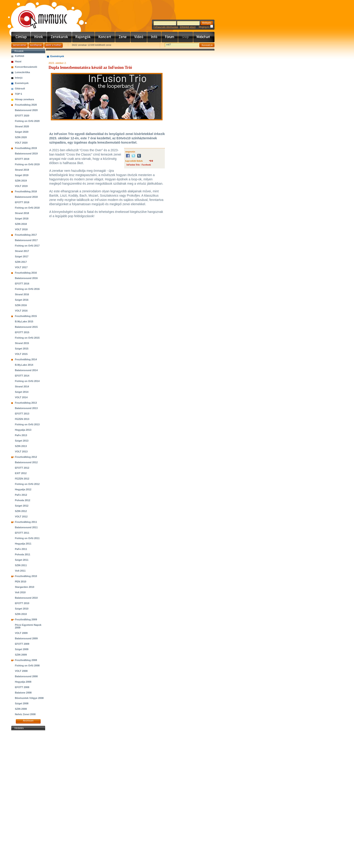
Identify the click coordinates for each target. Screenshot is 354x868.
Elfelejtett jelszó (188, 27)
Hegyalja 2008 (23, 682)
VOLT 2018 (21, 229)
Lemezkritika (22, 72)
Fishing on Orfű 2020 (27, 121)
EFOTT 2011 (22, 533)
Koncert (105, 37)
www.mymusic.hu (39, 15)
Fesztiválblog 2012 (26, 457)
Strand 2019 (22, 170)
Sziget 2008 (22, 703)
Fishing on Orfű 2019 (27, 164)
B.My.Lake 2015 (24, 321)
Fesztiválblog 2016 (26, 273)
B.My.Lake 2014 (24, 365)
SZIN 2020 (21, 137)
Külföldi (20, 56)
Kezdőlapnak (36, 45)
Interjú (19, 78)
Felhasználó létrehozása (166, 27)
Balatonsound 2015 (26, 327)
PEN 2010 (21, 582)
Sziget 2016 (22, 300)
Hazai (18, 61)
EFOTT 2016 (22, 284)
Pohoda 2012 (23, 500)
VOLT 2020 (21, 143)
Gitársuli (20, 88)
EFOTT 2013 (22, 414)
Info (154, 37)
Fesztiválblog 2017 (26, 235)
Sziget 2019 (22, 175)
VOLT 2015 (21, 354)
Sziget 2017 (22, 256)
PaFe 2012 (21, 495)
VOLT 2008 (21, 671)
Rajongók (83, 37)
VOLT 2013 (21, 451)
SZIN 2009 (21, 655)
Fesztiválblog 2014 (26, 359)
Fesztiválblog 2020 (26, 105)
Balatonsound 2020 (26, 110)
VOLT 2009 (21, 633)
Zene (123, 37)
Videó (139, 37)
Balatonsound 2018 (26, 197)
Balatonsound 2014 (26, 370)
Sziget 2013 (22, 441)
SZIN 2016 (21, 305)
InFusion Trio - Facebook (139, 165)
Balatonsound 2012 (26, 462)
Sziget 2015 (22, 349)
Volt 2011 (20, 571)
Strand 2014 (22, 386)
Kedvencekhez (20, 45)
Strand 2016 (22, 294)
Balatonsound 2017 (26, 240)
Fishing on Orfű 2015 (27, 338)
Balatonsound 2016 (26, 278)
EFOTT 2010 (22, 603)
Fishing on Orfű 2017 (27, 246)
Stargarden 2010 (25, 587)
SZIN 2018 (21, 224)
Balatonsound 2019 (26, 154)
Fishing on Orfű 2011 (27, 538)
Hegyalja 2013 (23, 430)
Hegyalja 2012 (23, 489)
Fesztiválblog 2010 (26, 576)
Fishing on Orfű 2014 (27, 381)
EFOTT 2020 (22, 116)
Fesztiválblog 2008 (26, 660)
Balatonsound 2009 (26, 638)
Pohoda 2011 (23, 554)
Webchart (204, 37)
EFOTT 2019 (22, 159)
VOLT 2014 (21, 397)
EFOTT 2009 (22, 644)
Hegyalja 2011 (23, 544)
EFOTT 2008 (22, 687)
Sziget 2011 (22, 560)
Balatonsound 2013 (26, 408)
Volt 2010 (20, 592)
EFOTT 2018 (22, 202)
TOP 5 (18, 94)
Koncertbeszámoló (26, 67)
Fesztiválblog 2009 (26, 619)
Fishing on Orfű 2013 (27, 424)
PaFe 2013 (21, 435)
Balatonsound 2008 (26, 676)
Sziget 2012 (22, 506)
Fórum (170, 37)
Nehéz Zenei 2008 (25, 714)
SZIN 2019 (21, 181)
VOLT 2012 (21, 517)
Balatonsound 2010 (26, 598)
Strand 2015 (22, 343)
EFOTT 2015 (22, 332)
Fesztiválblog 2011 (26, 522)
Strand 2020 (22, 126)
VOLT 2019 (21, 186)
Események (22, 83)
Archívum (28, 721)
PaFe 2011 (21, 549)
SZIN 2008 (21, 709)
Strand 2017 (22, 251)
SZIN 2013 (21, 446)
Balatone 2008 (23, 693)
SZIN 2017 (21, 262)
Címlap (21, 37)
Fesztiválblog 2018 (26, 191)
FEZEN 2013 (22, 419)
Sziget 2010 (22, 609)
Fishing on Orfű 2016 (27, 289)
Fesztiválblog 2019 (26, 148)
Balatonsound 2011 (26, 527)
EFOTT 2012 (22, 468)
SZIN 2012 (21, 511)
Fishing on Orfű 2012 (27, 484)
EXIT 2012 (21, 473)
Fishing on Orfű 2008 (27, 666)
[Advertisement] (28, 799)
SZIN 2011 (21, 565)
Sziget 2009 (22, 649)
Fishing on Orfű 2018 (27, 208)
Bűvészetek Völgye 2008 (29, 698)
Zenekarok (59, 37)
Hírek (39, 37)
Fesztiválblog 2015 (26, 316)
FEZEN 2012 (22, 479)
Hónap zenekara (24, 99)
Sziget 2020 (22, 132)
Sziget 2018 (22, 219)
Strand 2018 (22, 213)
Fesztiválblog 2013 (26, 403)
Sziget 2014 (22, 392)
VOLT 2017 (21, 267)
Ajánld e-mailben (54, 45)
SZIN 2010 (21, 614)
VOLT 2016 (21, 311)
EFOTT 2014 (22, 376)
